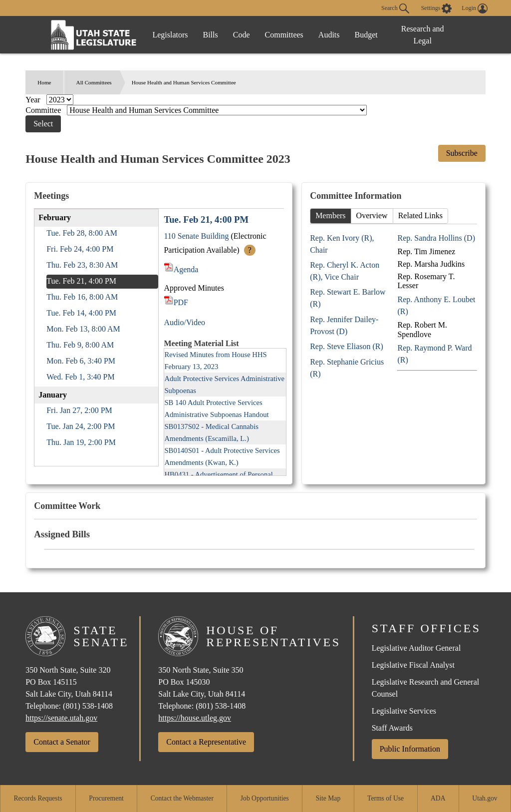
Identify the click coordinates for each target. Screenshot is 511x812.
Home (44, 82)
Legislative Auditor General (416, 648)
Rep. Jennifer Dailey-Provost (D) (344, 325)
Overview (372, 215)
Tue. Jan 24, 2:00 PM (81, 426)
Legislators (170, 35)
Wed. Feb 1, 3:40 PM (81, 377)
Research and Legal (423, 35)
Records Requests (38, 798)
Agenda (181, 269)
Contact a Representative (206, 742)
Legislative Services (404, 711)
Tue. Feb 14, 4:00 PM (81, 313)
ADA (438, 798)
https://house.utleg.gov (195, 718)
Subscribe (462, 153)
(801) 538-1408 (88, 706)
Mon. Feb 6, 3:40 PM (81, 361)
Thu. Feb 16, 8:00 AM (82, 297)
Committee (44, 110)
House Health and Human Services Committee (184, 82)
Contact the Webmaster (182, 798)
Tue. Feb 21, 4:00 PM (81, 281)
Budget (366, 35)
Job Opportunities (265, 798)
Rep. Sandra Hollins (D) (436, 238)
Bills (211, 35)
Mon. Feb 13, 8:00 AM (83, 329)
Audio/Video (184, 322)
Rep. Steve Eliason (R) (347, 346)
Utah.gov (485, 798)
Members (330, 215)
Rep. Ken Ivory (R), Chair (342, 244)
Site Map (328, 798)
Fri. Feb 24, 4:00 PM (80, 249)
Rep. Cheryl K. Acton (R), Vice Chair (345, 271)
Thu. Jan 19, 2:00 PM (81, 442)
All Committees (94, 82)
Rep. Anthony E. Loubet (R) (436, 305)
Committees (284, 35)
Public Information (410, 749)
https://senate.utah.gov (61, 718)
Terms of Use (385, 798)
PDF (176, 302)
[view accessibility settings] (437, 8)
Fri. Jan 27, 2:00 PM (79, 410)
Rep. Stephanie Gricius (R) (347, 368)
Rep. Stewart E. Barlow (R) (348, 298)
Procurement (106, 798)
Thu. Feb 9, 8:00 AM (80, 345)
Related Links (420, 215)
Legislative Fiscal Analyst (413, 665)
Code (242, 35)
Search (395, 8)
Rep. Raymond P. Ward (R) (434, 354)
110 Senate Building (196, 236)
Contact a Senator (62, 742)
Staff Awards (392, 728)
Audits (329, 35)
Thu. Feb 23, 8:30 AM (82, 265)
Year (34, 100)
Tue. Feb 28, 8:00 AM (82, 233)
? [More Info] (250, 250)
